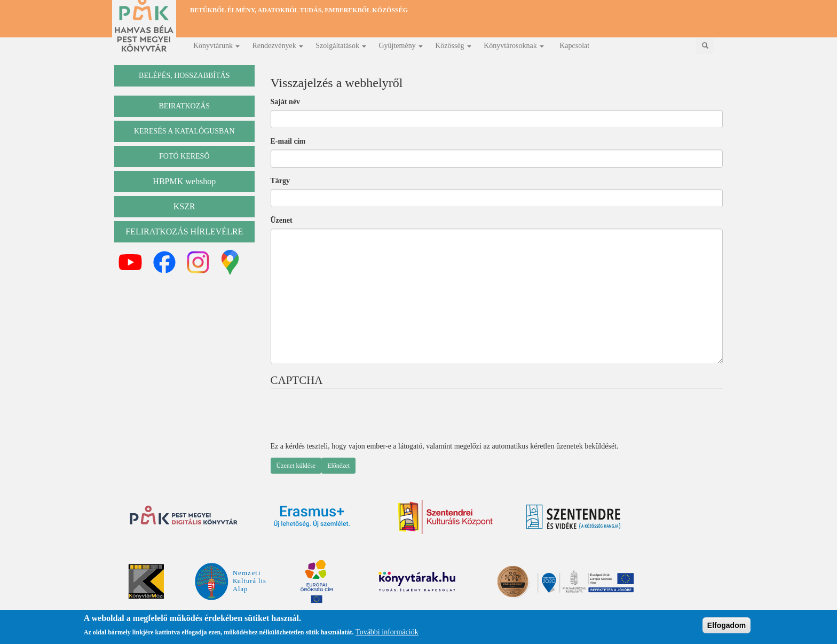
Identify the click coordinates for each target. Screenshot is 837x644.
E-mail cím (288, 141)
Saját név (286, 102)
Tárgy (281, 181)
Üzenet (282, 220)
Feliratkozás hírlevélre (184, 231)
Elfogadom (727, 625)
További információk (387, 632)
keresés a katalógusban (184, 131)
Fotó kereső (184, 156)
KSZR (184, 206)
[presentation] (352, 420)
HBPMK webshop (184, 181)
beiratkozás (184, 106)
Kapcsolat (574, 46)
